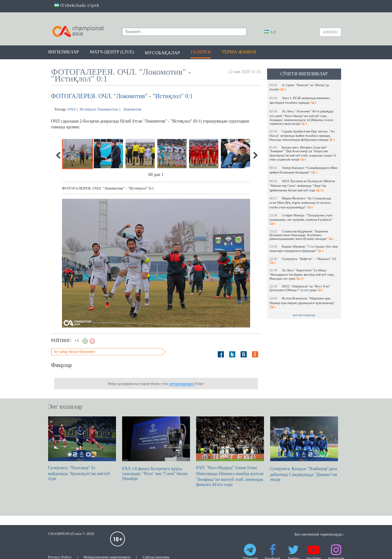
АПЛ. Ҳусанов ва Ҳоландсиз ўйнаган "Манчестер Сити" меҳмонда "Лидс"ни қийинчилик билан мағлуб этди (302, 186)
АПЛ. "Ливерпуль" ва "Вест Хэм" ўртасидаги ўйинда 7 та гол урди (300, 288)
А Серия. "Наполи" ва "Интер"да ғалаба (299, 87)
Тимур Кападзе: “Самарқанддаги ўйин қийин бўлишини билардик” (303, 170)
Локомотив (132, 109)
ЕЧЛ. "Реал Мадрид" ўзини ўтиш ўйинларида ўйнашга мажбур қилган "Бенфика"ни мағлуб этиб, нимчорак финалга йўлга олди (230, 452)
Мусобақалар (162, 53)
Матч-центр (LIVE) (112, 52)
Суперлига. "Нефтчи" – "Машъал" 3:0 (303, 261)
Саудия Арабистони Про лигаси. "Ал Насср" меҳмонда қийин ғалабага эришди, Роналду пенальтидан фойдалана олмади (302, 135)
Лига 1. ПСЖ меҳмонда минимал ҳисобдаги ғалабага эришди (300, 100)
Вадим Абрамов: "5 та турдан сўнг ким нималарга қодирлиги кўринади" (304, 248)
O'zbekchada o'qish (77, 5)
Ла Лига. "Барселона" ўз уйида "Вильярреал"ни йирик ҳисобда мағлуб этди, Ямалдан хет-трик (302, 274)
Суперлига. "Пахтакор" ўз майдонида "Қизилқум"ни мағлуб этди (82, 449)
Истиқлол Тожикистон (99, 109)
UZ (270, 32)
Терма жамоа (239, 52)
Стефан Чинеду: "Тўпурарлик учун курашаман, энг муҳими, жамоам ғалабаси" (301, 219)
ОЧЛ (72, 109)
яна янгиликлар (304, 315)
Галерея (201, 52)
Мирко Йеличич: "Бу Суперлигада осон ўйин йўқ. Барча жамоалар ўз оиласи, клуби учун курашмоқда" (300, 203)
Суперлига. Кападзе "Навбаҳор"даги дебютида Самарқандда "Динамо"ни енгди (304, 449)
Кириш (330, 32)
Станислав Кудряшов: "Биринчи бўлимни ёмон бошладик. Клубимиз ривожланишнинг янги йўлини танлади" (302, 235)
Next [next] (255, 155)
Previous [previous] (59, 155)
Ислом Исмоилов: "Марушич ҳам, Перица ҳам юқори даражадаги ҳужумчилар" (303, 302)
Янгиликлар (64, 52)
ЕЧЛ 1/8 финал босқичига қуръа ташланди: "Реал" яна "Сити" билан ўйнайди (156, 449)
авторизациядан (181, 384)
